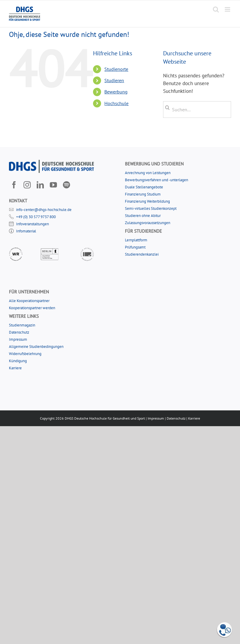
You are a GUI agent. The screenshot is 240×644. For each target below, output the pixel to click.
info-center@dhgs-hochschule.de (44, 210)
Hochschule (116, 103)
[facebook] (14, 185)
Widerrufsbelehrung (25, 354)
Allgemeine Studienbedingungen (36, 347)
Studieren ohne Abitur (143, 216)
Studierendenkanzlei (142, 254)
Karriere (15, 368)
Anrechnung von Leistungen (148, 173)
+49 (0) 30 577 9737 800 (36, 217)
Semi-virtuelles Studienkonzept (151, 208)
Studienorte (116, 69)
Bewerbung (116, 92)
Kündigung (18, 361)
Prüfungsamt (135, 247)
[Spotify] (66, 185)
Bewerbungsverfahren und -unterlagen (157, 180)
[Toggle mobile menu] (228, 9)
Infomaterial (26, 231)
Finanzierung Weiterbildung (147, 201)
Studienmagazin (22, 325)
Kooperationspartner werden (32, 308)
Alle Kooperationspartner (29, 301)
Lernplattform (136, 240)
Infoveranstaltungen (32, 224)
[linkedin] (40, 185)
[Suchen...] (197, 110)
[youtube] (53, 185)
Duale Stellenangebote (144, 187)
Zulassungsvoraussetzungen (148, 223)
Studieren (114, 80)
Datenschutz (19, 332)
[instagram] (27, 185)
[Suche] (167, 108)
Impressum (18, 339)
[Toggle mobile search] (216, 9)
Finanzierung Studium (143, 194)
